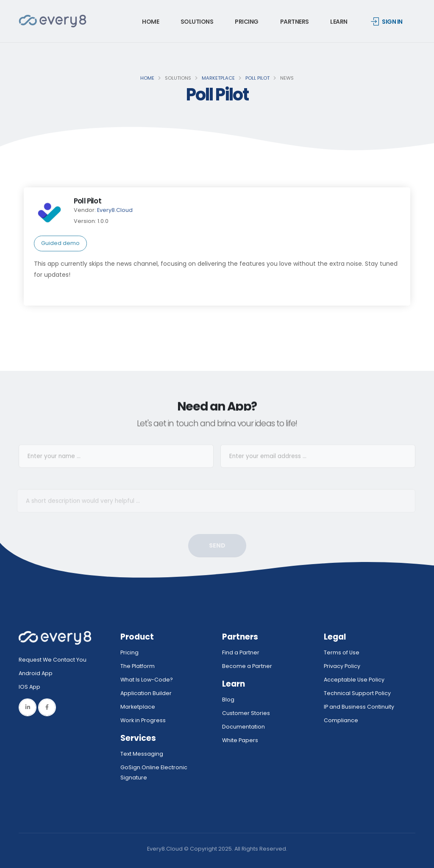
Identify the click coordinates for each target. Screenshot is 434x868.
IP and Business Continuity (359, 707)
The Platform (138, 666)
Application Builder (146, 693)
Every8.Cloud (115, 210)
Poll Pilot (257, 78)
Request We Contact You (53, 660)
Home (150, 22)
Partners (295, 22)
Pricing (247, 22)
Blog (228, 700)
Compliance (341, 720)
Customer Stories (246, 713)
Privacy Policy (342, 666)
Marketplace (218, 78)
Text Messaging (142, 754)
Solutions (197, 22)
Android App (36, 673)
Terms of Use (342, 652)
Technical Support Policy (357, 693)
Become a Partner (247, 666)
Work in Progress (143, 720)
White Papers (240, 740)
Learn (339, 22)
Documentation (243, 727)
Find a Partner (241, 652)
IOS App (31, 687)
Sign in (387, 22)
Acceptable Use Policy (354, 680)
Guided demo (60, 243)
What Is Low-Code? (147, 680)
